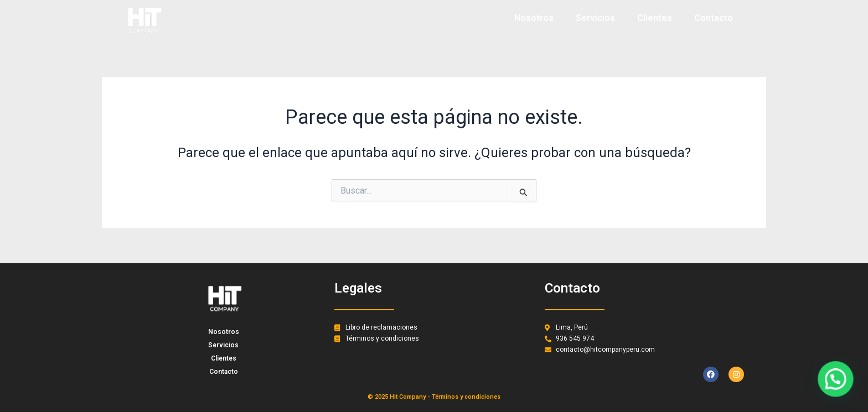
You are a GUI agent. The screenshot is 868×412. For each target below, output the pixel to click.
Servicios (595, 18)
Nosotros (534, 18)
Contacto (714, 18)
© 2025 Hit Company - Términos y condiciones (434, 397)
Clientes (655, 18)
